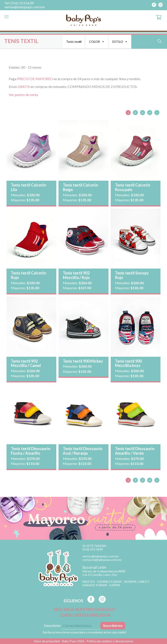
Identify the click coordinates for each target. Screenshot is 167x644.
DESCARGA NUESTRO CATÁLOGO (85, 610)
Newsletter (52, 626)
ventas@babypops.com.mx (25, 7)
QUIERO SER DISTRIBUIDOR (85, 615)
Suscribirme (113, 625)
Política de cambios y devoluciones (110, 641)
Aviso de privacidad (47, 641)
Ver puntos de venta (23, 95)
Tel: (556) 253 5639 (19, 3)
